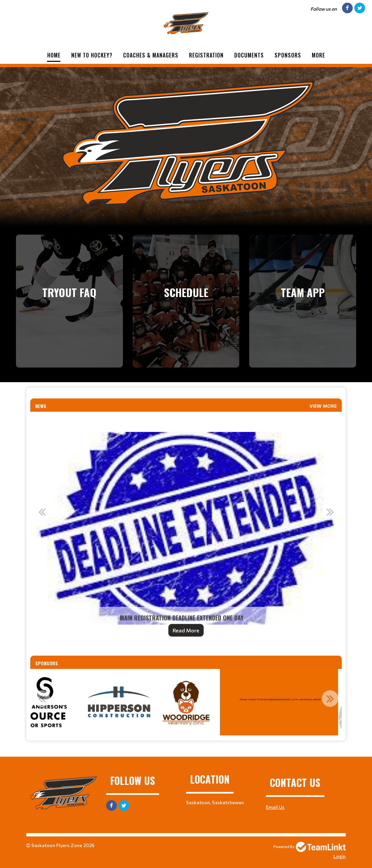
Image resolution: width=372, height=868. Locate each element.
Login (340, 856)
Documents (249, 55)
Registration (206, 55)
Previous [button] (42, 512)
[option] (186, 528)
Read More (186, 630)
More (318, 55)
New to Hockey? (92, 55)
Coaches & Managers (151, 55)
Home (54, 55)
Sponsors (288, 55)
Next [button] (330, 512)
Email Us (275, 807)
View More (323, 406)
